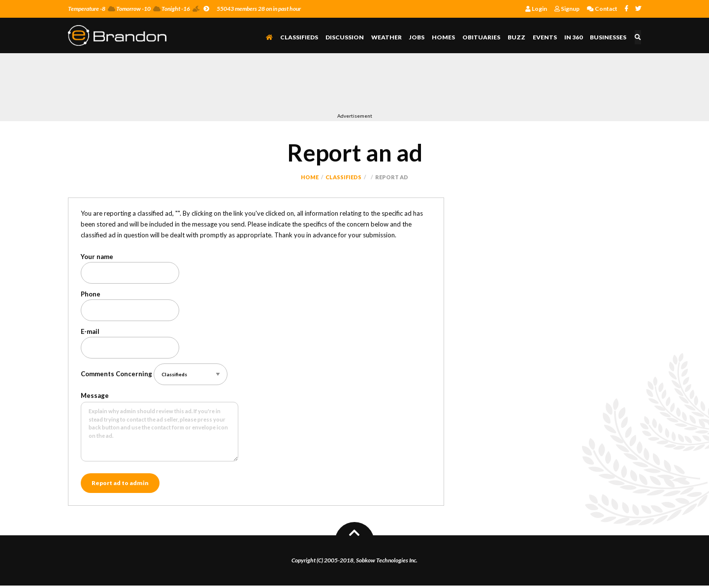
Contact (602, 9)
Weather (388, 37)
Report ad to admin (120, 484)
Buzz (518, 37)
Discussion (346, 37)
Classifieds (301, 37)
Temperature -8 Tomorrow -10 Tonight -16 (139, 9)
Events (546, 37)
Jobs (418, 37)
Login (536, 9)
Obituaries (483, 37)
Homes (445, 37)
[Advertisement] (247, 85)
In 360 (575, 37)
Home (310, 177)
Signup (567, 9)
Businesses (610, 37)
